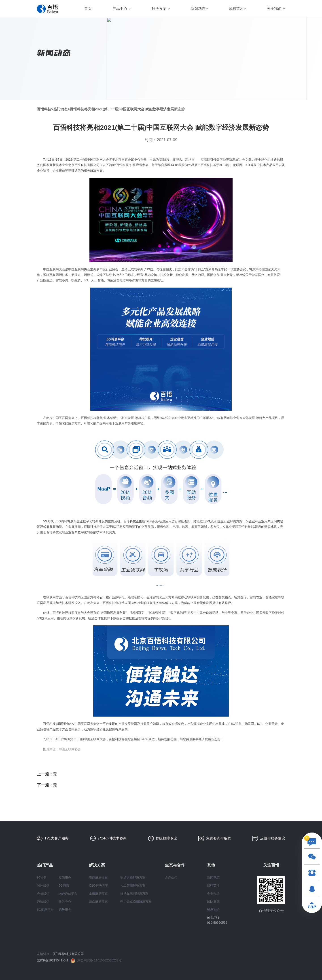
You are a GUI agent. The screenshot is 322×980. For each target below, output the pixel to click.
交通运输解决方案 (133, 877)
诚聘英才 (236, 9)
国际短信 (43, 885)
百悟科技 (44, 109)
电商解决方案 (98, 877)
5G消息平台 (45, 910)
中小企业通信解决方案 (136, 901)
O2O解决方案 (99, 885)
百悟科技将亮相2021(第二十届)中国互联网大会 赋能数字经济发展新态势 (127, 109)
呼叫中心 (65, 902)
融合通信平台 (68, 894)
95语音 (42, 877)
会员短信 (43, 894)
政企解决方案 (98, 901)
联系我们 (213, 909)
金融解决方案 (98, 893)
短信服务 (65, 877)
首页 (88, 9)
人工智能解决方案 (133, 885)
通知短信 (43, 902)
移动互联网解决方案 (134, 893)
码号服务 (65, 910)
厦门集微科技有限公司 (68, 954)
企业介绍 (213, 894)
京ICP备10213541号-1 (54, 960)
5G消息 (64, 885)
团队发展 (213, 901)
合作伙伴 (171, 877)
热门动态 (60, 109)
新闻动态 (198, 9)
